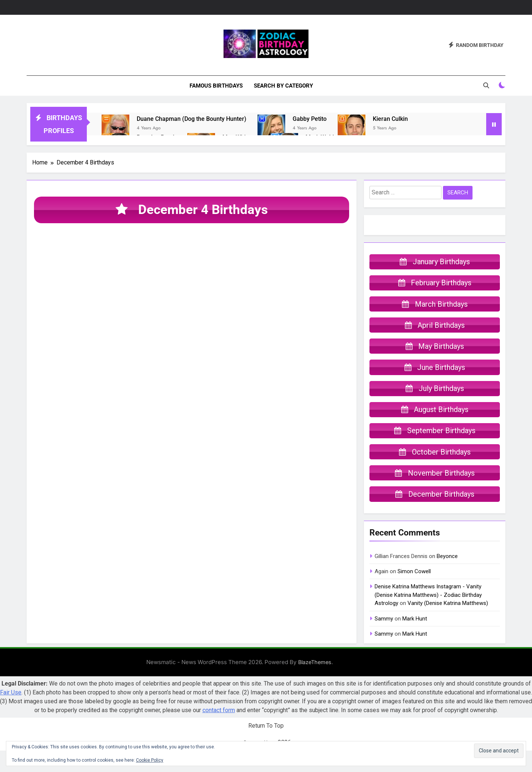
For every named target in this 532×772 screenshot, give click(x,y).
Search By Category (283, 86)
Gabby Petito (310, 119)
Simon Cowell (414, 593)
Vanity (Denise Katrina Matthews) (448, 625)
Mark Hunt (415, 640)
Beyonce (447, 578)
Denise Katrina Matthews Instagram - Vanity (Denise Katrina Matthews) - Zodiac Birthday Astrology (428, 617)
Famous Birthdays (216, 86)
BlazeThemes (315, 684)
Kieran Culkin (390, 119)
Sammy (384, 640)
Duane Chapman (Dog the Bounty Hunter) (192, 119)
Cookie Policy (150, 760)
